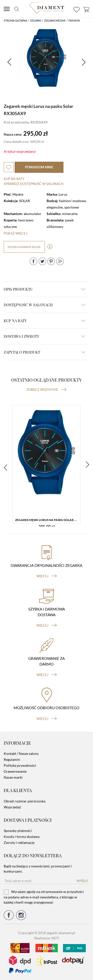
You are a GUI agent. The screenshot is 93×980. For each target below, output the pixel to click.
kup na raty (45, 321)
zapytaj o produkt (45, 352)
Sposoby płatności (18, 831)
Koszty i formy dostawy (22, 837)
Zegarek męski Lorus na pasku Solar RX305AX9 (48, 520)
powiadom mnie (39, 167)
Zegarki (36, 20)
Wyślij (82, 881)
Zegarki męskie (55, 20)
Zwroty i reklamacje (19, 842)
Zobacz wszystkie (46, 390)
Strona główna (15, 20)
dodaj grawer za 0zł (24, 247)
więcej (47, 576)
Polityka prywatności (20, 765)
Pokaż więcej (15, 233)
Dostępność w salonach (45, 305)
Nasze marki (13, 777)
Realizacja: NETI (47, 938)
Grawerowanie (15, 771)
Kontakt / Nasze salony (21, 753)
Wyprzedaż (12, 807)
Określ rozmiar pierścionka (25, 801)
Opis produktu (45, 289)
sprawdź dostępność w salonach (34, 184)
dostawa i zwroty (45, 336)
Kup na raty (14, 179)
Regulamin (12, 759)
